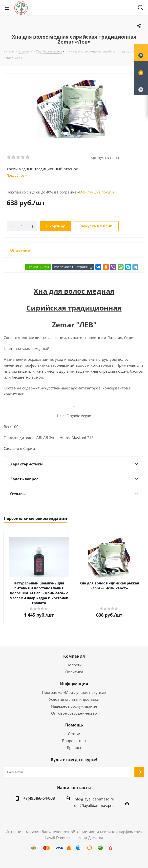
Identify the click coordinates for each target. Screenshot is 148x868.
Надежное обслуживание (74, 706)
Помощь (74, 725)
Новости (74, 665)
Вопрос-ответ (74, 741)
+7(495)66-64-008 (39, 798)
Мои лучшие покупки (97, 192)
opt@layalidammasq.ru (94, 805)
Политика (74, 672)
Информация (74, 684)
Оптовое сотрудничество (74, 713)
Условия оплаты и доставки (74, 699)
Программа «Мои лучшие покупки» (74, 692)
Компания (74, 656)
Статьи (74, 734)
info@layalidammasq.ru (94, 799)
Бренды (74, 747)
